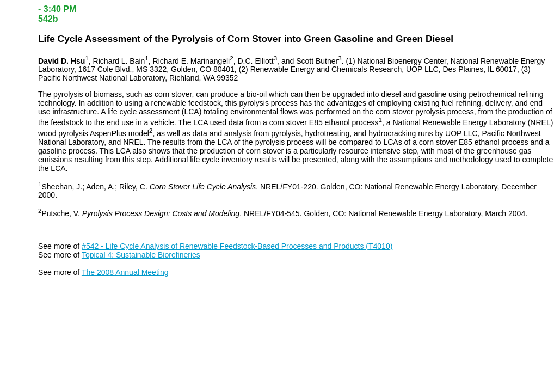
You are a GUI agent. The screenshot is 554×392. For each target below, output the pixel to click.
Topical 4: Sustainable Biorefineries (141, 255)
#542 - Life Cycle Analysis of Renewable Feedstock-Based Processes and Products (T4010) (237, 246)
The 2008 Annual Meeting (125, 272)
